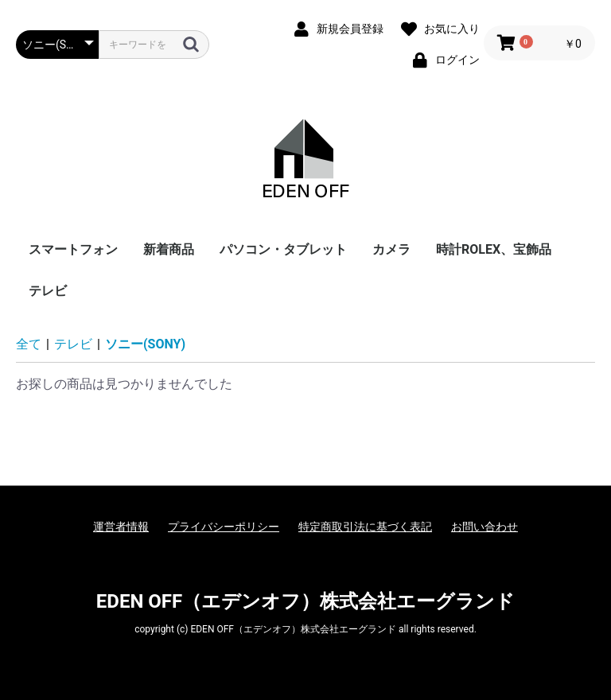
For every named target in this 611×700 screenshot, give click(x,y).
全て (29, 344)
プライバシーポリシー (224, 527)
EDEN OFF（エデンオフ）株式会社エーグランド (305, 601)
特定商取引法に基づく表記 (365, 527)
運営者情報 (121, 527)
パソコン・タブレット (283, 249)
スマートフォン (73, 249)
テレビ (48, 291)
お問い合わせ (485, 527)
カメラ (391, 249)
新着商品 (169, 249)
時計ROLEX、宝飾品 (494, 249)
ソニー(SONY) (145, 344)
